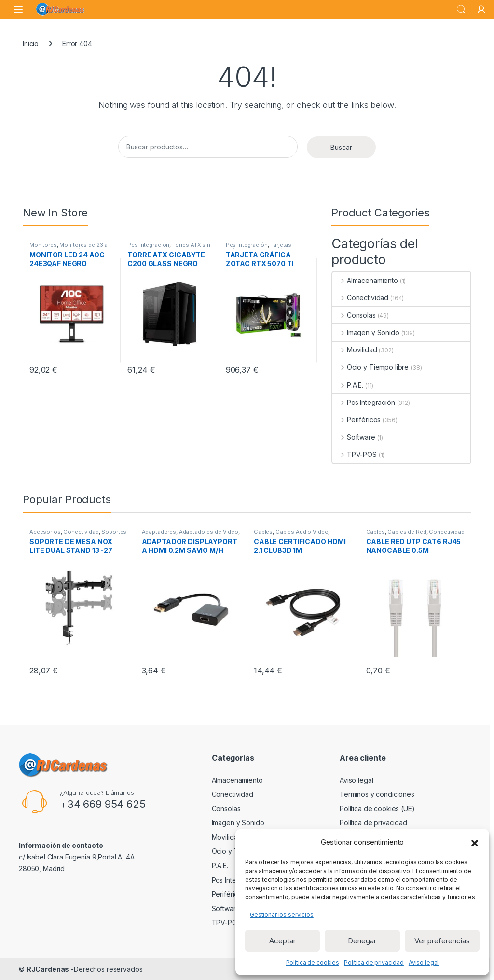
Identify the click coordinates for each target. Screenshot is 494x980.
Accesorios (45, 532)
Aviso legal (424, 962)
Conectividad (360, 298)
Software (354, 437)
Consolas (354, 315)
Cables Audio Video (302, 532)
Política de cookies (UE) (377, 809)
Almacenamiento (365, 280)
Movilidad (355, 350)
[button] (475, 842)
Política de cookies (313, 962)
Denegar (362, 941)
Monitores (43, 245)
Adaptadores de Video (209, 532)
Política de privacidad (374, 962)
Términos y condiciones (377, 794)
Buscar (341, 147)
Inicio (31, 44)
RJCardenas (48, 969)
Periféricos (357, 420)
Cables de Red (407, 532)
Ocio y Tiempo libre (370, 367)
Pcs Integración (148, 245)
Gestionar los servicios (282, 915)
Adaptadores (159, 532)
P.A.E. (348, 385)
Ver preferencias (442, 941)
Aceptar (282, 941)
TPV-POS (355, 454)
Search (461, 10)
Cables (263, 532)
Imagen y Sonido (366, 332)
